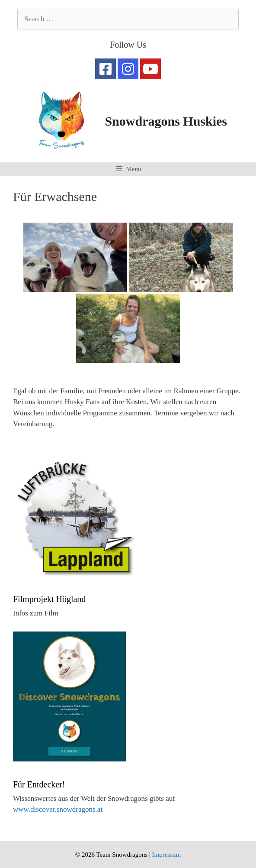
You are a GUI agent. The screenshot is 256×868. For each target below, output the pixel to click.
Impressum (166, 855)
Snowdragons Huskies (166, 121)
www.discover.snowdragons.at (58, 809)
